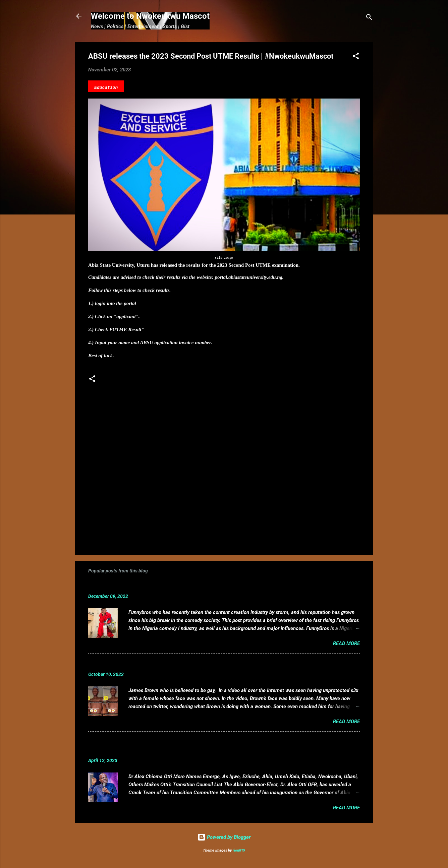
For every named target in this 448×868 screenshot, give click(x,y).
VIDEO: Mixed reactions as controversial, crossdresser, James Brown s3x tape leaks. (202, 664)
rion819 (239, 850)
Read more (346, 643)
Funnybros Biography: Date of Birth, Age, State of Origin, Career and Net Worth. (194, 586)
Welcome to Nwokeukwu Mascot (150, 16)
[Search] (369, 18)
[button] (356, 57)
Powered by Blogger (224, 837)
